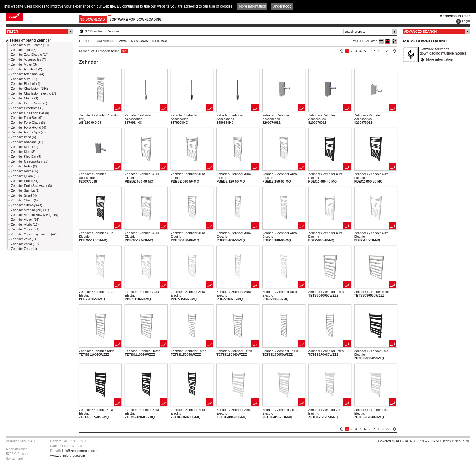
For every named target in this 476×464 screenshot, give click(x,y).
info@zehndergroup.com (80, 451)
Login (466, 21)
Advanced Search (420, 32)
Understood (282, 6)
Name (136, 41)
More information (440, 59)
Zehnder (113, 31)
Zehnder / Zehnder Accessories (138, 117)
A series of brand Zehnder (29, 40)
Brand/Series (108, 41)
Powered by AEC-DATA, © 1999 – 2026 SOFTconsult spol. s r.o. (424, 441)
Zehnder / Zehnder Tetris (326, 292)
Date (156, 41)
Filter (13, 32)
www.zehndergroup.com (68, 456)
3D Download (93, 19)
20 (388, 51)
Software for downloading (136, 19)
